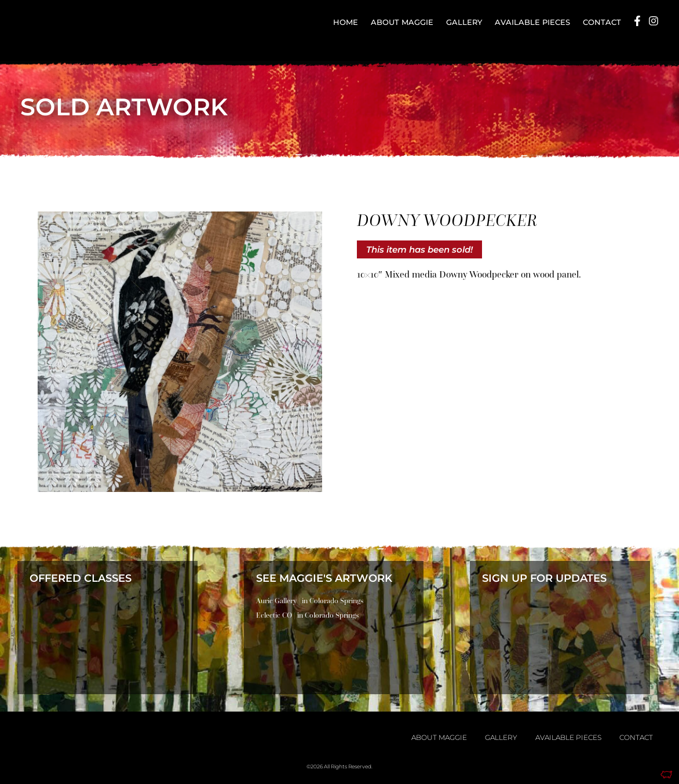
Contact (602, 22)
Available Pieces (532, 22)
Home (346, 22)
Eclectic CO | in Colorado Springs (307, 615)
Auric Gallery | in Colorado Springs (310, 601)
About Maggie (402, 22)
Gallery (464, 22)
